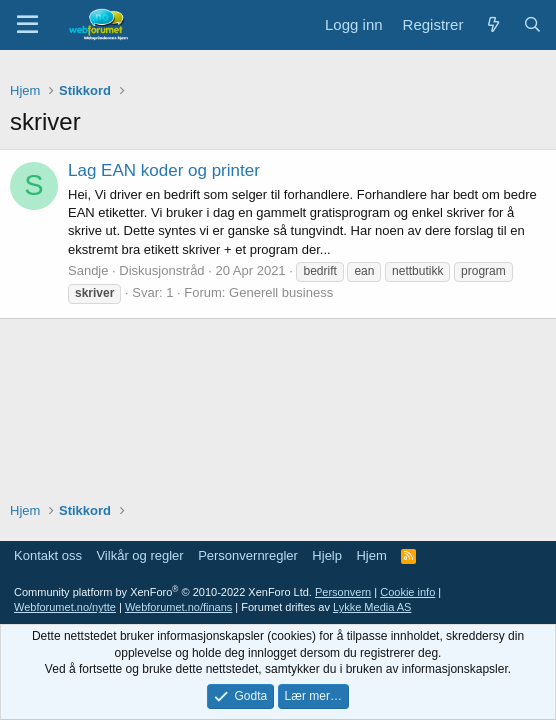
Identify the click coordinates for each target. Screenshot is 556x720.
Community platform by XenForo (163, 592)
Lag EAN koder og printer (164, 170)
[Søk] (532, 24)
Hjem (371, 555)
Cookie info (407, 592)
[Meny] (27, 25)
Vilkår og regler (139, 555)
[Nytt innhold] (492, 24)
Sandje (88, 270)
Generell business (281, 292)
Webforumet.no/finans (178, 607)
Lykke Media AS (372, 607)
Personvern (343, 592)
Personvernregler (248, 555)
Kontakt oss (48, 555)
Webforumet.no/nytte (65, 607)
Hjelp (327, 555)
